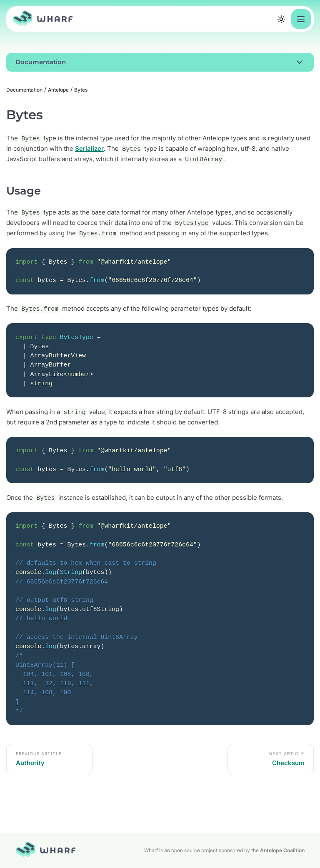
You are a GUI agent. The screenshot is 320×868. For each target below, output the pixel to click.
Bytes (81, 90)
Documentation (24, 90)
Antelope (58, 90)
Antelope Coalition (282, 850)
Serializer (89, 149)
